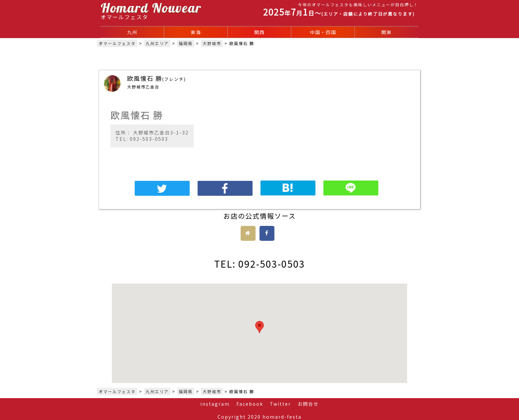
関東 (387, 32)
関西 (259, 32)
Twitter (280, 404)
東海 (196, 32)
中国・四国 (323, 32)
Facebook (250, 404)
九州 (132, 32)
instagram (215, 404)
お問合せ (308, 404)
